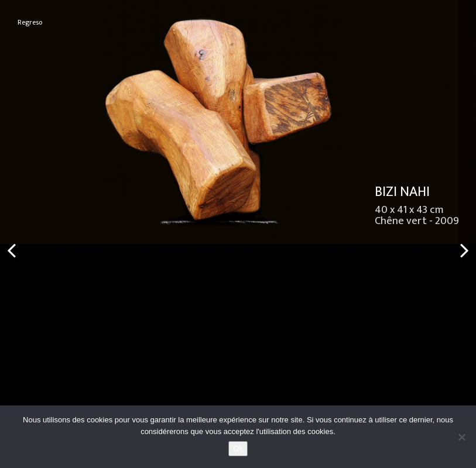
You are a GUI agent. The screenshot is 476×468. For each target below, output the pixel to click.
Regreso (30, 23)
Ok (238, 448)
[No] (461, 437)
